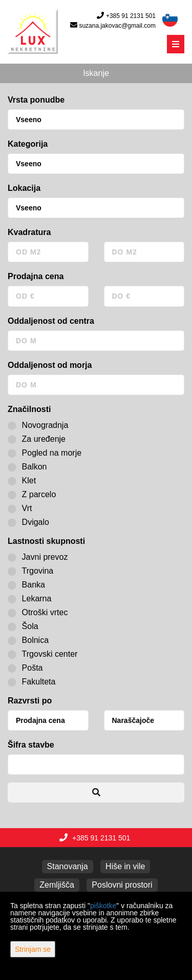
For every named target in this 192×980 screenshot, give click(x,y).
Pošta (25, 668)
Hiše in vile (125, 866)
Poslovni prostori (122, 885)
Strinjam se (33, 949)
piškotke (103, 906)
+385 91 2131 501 (131, 16)
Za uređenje (37, 439)
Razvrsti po (30, 701)
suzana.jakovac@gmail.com (117, 26)
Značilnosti (29, 409)
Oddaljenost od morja (50, 365)
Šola (23, 626)
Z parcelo (32, 495)
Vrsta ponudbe (36, 100)
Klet (22, 481)
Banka (26, 585)
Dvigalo (28, 522)
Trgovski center (42, 654)
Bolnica (28, 640)
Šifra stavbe (31, 745)
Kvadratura (29, 232)
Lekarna (29, 599)
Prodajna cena (36, 276)
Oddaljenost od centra (51, 321)
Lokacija (24, 188)
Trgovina (30, 571)
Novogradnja (38, 425)
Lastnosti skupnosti (46, 541)
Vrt (20, 508)
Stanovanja (68, 866)
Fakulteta (31, 682)
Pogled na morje (45, 453)
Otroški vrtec (38, 613)
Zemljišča (57, 885)
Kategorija (28, 144)
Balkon (27, 467)
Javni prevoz (38, 557)
